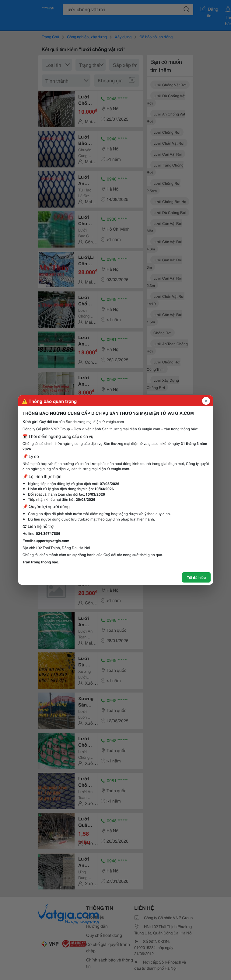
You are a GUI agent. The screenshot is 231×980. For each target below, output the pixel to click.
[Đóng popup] (206, 401)
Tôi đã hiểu (196, 577)
